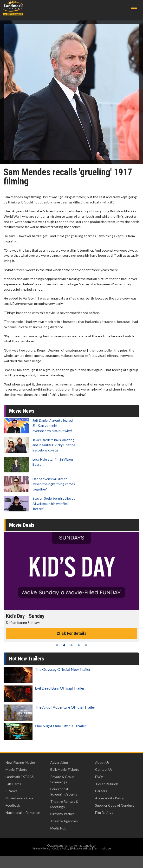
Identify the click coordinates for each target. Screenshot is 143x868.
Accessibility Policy (109, 798)
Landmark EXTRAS (20, 777)
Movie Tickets (16, 769)
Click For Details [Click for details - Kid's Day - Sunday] (71, 633)
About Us (102, 762)
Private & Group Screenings (62, 779)
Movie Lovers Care (19, 798)
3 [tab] (71, 645)
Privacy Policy (41, 848)
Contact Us (104, 769)
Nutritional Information (23, 813)
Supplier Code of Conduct (115, 805)
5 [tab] (86, 645)
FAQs (99, 777)
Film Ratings (104, 813)
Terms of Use (102, 848)
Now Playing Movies (21, 762)
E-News (11, 791)
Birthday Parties (62, 814)
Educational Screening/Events (64, 792)
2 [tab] (64, 645)
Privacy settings (81, 848)
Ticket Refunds (107, 784)
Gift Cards (13, 784)
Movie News (22, 411)
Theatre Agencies (64, 821)
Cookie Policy (61, 848)
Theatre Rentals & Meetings (64, 804)
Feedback (13, 805)
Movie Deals (22, 525)
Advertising (59, 762)
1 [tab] (57, 645)
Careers (101, 791)
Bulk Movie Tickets (65, 769)
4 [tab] (79, 645)
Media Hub (58, 828)
